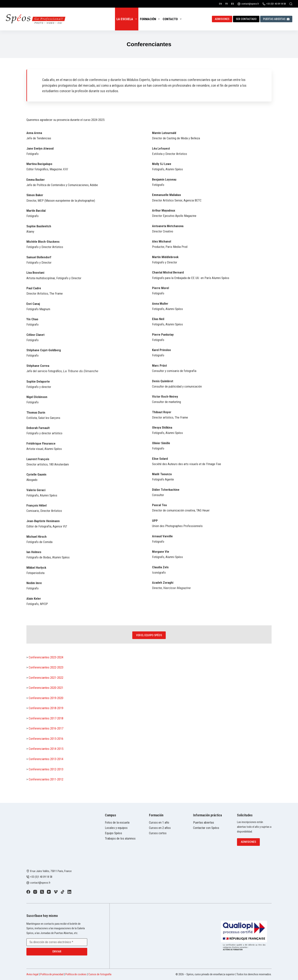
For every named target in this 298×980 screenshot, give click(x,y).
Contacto (173, 19)
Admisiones (222, 19)
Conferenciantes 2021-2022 (46, 678)
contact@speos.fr (250, 4)
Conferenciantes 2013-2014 (46, 759)
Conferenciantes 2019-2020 (46, 698)
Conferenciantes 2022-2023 (46, 667)
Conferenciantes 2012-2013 (46, 769)
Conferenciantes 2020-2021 (46, 688)
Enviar (57, 951)
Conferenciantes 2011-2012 (46, 779)
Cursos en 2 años (160, 828)
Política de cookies (76, 974)
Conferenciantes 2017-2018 (46, 718)
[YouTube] (49, 892)
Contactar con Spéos (206, 828)
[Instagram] (35, 892)
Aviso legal (32, 974)
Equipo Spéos (113, 833)
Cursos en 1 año (159, 822)
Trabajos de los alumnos (120, 838)
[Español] (232, 4)
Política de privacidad (52, 974)
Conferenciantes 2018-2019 (46, 708)
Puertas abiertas (276, 19)
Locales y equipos (116, 828)
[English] (220, 4)
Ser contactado (246, 19)
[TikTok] (63, 892)
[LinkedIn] (69, 892)
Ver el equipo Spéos (149, 635)
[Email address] (57, 942)
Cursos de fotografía (100, 974)
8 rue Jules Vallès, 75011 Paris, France (51, 871)
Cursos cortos (158, 833)
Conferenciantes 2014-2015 (46, 749)
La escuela (127, 19)
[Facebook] (28, 892)
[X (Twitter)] (42, 892)
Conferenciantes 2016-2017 (46, 728)
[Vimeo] (56, 892)
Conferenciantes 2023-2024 (46, 657)
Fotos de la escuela (117, 822)
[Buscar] (291, 4)
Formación (151, 19)
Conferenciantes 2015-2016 (46, 739)
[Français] (226, 4)
